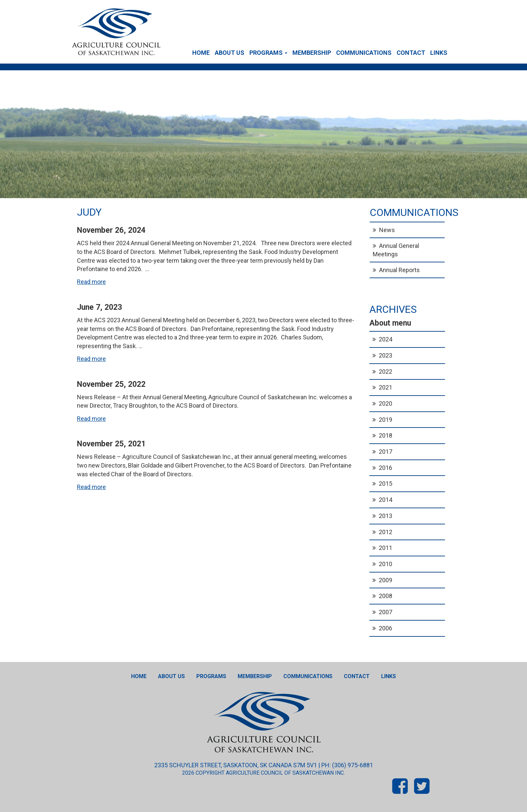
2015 (386, 484)
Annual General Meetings (396, 250)
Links (439, 53)
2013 (386, 516)
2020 (386, 403)
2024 (386, 339)
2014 (386, 500)
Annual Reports (399, 270)
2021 (386, 387)
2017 (386, 452)
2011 (386, 548)
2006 (386, 628)
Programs (268, 53)
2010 (386, 564)
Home (201, 53)
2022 (386, 372)
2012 (386, 532)
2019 (386, 420)
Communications (364, 53)
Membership (312, 53)
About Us (230, 53)
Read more (91, 282)
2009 (386, 580)
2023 (386, 355)
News (387, 230)
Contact (411, 53)
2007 (386, 612)
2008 (386, 596)
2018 (386, 435)
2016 (386, 468)
